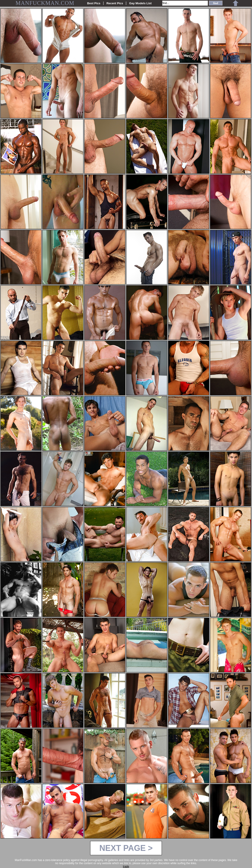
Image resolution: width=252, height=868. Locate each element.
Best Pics (94, 3)
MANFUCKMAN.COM (45, 3)
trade (126, 866)
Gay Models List (140, 3)
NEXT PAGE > (126, 848)
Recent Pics (115, 3)
